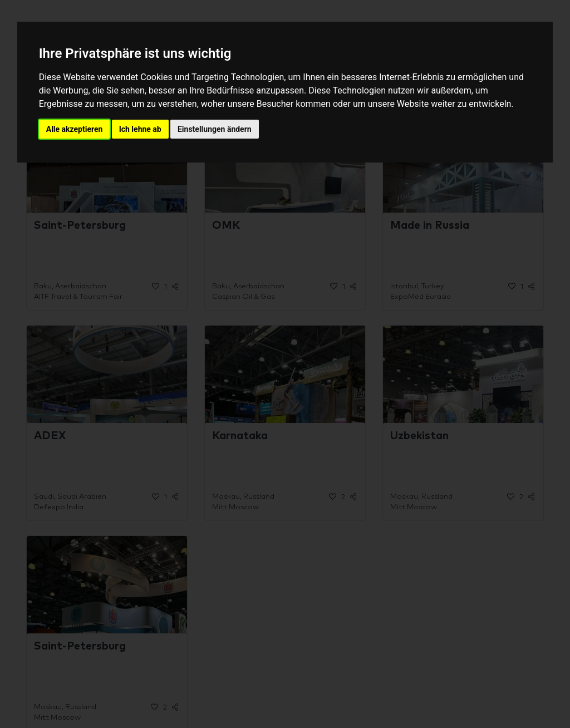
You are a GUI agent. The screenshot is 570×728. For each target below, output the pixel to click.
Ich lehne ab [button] (140, 129)
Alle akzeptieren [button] (75, 129)
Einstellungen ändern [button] (215, 129)
